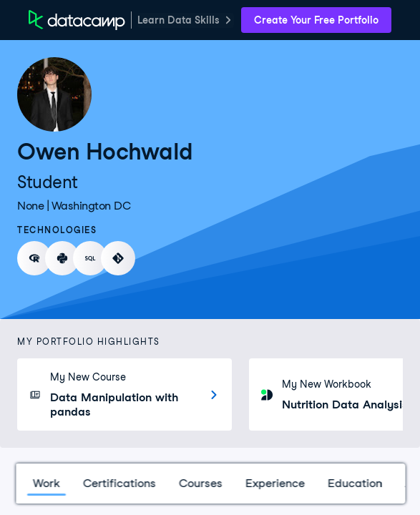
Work (46, 483)
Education (354, 483)
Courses (200, 483)
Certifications (119, 483)
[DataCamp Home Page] (77, 20)
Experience (274, 483)
